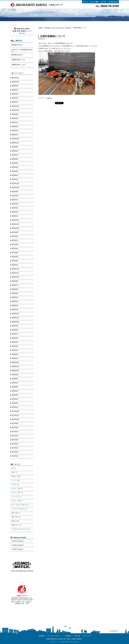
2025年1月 (15, 102)
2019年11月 (15, 318)
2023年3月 (15, 171)
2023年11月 (15, 143)
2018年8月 (15, 379)
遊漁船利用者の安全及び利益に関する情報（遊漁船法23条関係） (64, 639)
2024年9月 (15, 114)
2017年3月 (15, 448)
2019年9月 (15, 326)
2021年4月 (15, 253)
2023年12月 (15, 139)
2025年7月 (15, 90)
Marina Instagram (18, 545)
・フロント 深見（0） (17, 501)
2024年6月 (15, 127)
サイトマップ (87, 636)
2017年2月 (15, 452)
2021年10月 (15, 228)
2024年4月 (15, 131)
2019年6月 (15, 338)
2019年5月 (15, 342)
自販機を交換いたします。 (19, 65)
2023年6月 (15, 159)
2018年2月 (15, 403)
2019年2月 (15, 354)
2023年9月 (15, 147)
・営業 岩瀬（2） (16, 513)
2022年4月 (15, 208)
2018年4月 (15, 395)
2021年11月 (15, 224)
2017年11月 (15, 415)
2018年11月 (15, 367)
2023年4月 (15, 167)
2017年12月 (15, 411)
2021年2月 (15, 261)
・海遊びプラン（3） (16, 525)
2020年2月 (15, 306)
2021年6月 (15, 245)
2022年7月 (15, 200)
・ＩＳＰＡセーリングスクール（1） (20, 529)
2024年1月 (15, 135)
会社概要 (41, 636)
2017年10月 (15, 419)
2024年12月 (15, 106)
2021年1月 (15, 265)
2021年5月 (15, 249)
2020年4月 (15, 297)
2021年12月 (15, 220)
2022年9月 (15, 192)
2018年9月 (15, 375)
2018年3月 (15, 399)
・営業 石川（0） (16, 517)
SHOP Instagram (18, 549)
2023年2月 (15, 175)
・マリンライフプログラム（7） (19, 509)
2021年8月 (15, 236)
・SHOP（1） (14, 472)
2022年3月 (15, 212)
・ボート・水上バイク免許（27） (20, 505)
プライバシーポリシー (54, 636)
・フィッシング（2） (16, 497)
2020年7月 (15, 285)
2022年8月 (15, 196)
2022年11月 (15, 184)
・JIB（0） (13, 468)
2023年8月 (15, 151)
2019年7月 (15, 334)
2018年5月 (15, 391)
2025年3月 (15, 94)
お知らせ (49, 98)
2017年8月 (15, 428)
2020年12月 (15, 269)
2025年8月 (15, 86)
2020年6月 (15, 289)
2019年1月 (15, 358)
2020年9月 (15, 281)
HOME (41, 28)
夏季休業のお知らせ (17, 55)
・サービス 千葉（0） (17, 489)
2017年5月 (15, 440)
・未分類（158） (15, 521)
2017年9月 (15, 424)
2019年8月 (15, 330)
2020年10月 (15, 277)
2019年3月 (15, 350)
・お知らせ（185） (16, 476)
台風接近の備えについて (18, 60)
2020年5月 (15, 293)
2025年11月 (15, 78)
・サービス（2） (15, 484)
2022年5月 (15, 204)
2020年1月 (15, 310)
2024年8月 (15, 118)
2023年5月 (15, 163)
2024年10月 (15, 110)
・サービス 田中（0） (17, 493)
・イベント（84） (15, 480)
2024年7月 (15, 122)
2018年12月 (15, 363)
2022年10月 (15, 188)
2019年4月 (15, 346)
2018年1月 (15, 407)
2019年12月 (15, 314)
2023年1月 (15, 179)
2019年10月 (15, 322)
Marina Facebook (18, 541)
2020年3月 (15, 301)
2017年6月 (15, 436)
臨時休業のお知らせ (17, 45)
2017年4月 (15, 444)
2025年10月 (15, 82)
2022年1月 (15, 216)
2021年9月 (15, 232)
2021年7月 (15, 240)
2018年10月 (15, 371)
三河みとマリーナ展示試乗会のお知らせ (22, 51)
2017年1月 (15, 456)
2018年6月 (15, 387)
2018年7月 (15, 383)
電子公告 (77, 636)
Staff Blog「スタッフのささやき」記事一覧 (58, 28)
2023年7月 (15, 155)
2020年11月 (15, 273)
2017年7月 (15, 432)
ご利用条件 (68, 636)
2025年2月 (15, 98)
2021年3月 (15, 257)
